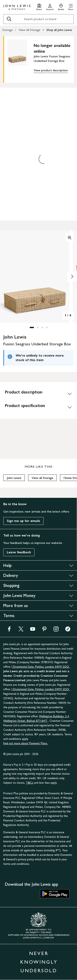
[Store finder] (39, 6)
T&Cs (29, 783)
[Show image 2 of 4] (72, 276)
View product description (51, 70)
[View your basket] (61, 6)
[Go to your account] (50, 6)
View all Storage (29, 30)
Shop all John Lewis (59, 30)
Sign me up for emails (23, 521)
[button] (71, 6)
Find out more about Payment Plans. (25, 743)
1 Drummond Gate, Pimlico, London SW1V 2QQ (41, 667)
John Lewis (14, 478)
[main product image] (21, 59)
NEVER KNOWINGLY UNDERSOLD (39, 962)
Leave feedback (19, 552)
